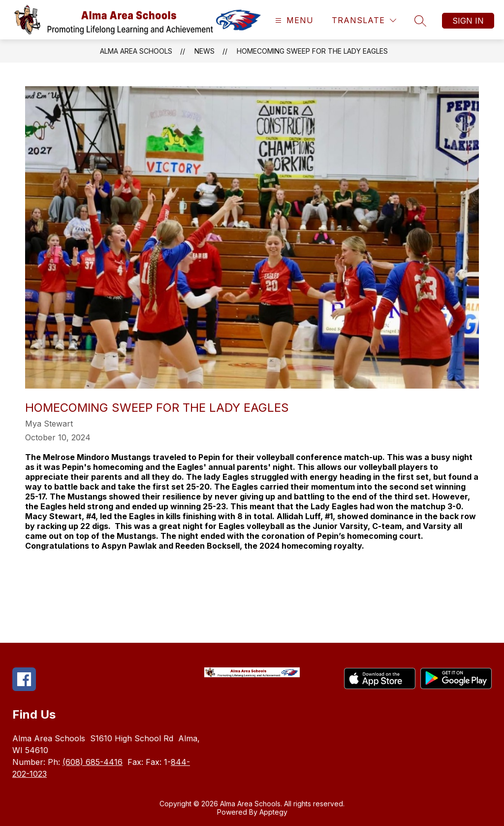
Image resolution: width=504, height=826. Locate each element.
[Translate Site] (364, 20)
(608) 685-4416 (93, 762)
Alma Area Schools (136, 51)
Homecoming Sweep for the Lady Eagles (312, 51)
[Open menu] (293, 20)
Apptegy (273, 812)
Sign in (468, 21)
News (205, 51)
